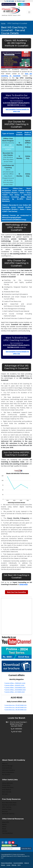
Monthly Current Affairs (9, 805)
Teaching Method (7, 833)
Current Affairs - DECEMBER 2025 (15, 687)
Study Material (7, 790)
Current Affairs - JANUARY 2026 (14, 685)
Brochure (5, 811)
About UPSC (6, 822)
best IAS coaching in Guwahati (16, 75)
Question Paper (7, 809)
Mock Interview (7, 792)
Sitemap (14, 865)
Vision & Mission (7, 768)
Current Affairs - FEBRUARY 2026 (15, 683)
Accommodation (18, 863)
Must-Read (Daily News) (9, 803)
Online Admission (7, 783)
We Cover (5, 794)
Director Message (7, 766)
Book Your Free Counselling (17, 592)
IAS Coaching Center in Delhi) (8, 147)
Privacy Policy (6, 785)
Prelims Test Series (8, 787)
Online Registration (9, 4)
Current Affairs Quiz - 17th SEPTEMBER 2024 (15, 705)
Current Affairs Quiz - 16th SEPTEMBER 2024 (15, 707)
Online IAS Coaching (8, 814)
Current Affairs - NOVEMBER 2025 (15, 690)
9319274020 (23, 584)
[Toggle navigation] (29, 12)
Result (4, 829)
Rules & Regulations (8, 772)
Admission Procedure (9, 770)
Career (8, 865)
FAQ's (19, 865)
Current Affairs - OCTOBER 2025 (14, 692)
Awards (4, 824)
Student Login (20, 1)
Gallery (4, 827)
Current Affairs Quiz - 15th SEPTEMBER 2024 (15, 710)
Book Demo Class (24, 4)
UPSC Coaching (7, 807)
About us (5, 764)
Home (3, 23)
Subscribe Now (26, 849)
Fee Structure (6, 775)
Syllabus (5, 831)
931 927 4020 (9, 1)
